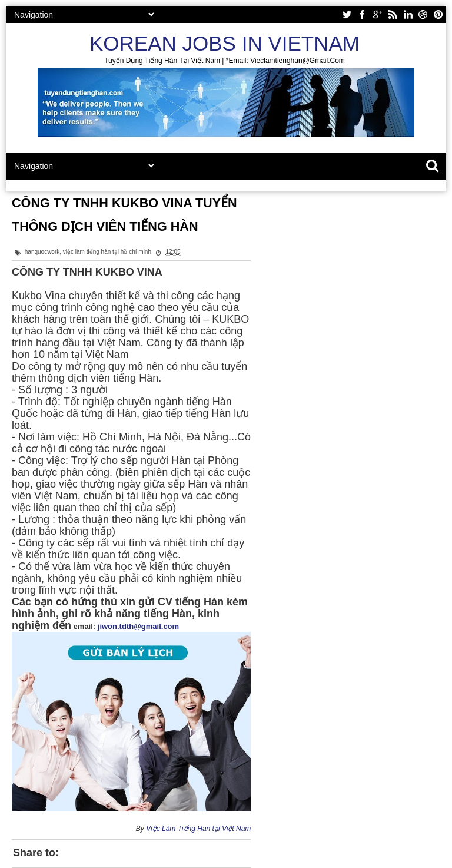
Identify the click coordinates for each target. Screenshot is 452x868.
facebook (362, 14)
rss (393, 14)
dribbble (423, 14)
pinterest (438, 14)
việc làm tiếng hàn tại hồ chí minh (107, 252)
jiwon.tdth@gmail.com (138, 626)
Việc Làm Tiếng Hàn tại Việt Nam (198, 829)
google (377, 14)
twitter (347, 14)
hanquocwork (42, 252)
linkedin (408, 14)
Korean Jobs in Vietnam (225, 43)
